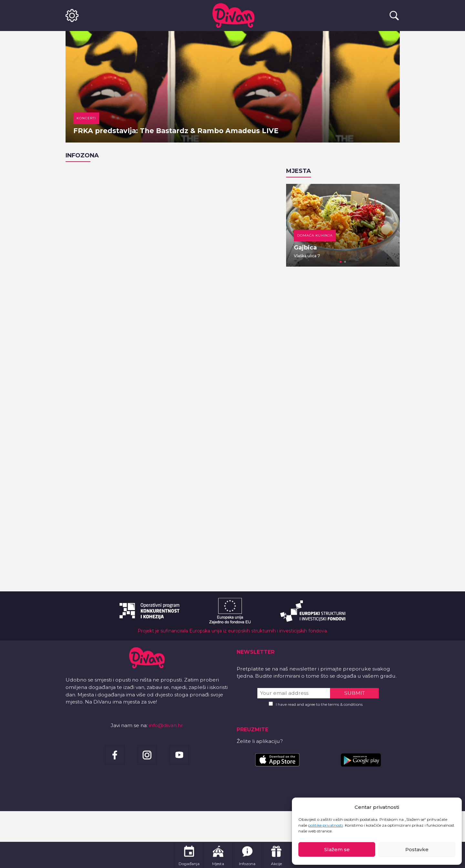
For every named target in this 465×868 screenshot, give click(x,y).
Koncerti (86, 118)
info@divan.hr (166, 725)
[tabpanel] (343, 225)
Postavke (417, 849)
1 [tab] (341, 262)
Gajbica (305, 248)
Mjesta (299, 171)
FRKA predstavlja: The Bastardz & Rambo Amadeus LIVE (176, 131)
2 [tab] (345, 262)
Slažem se (337, 849)
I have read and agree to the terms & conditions (319, 704)
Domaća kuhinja (315, 235)
